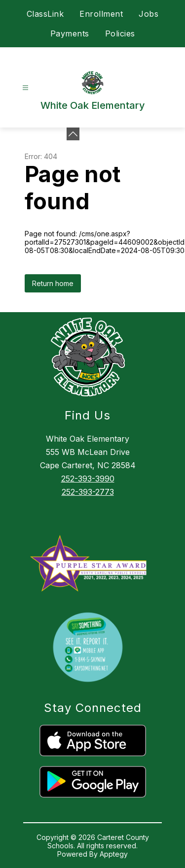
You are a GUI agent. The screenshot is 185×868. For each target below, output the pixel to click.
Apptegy (114, 854)
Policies (120, 33)
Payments (70, 33)
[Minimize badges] (73, 134)
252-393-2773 (88, 492)
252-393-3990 (88, 479)
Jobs (148, 14)
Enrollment (101, 14)
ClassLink (45, 14)
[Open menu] (25, 88)
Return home (53, 283)
